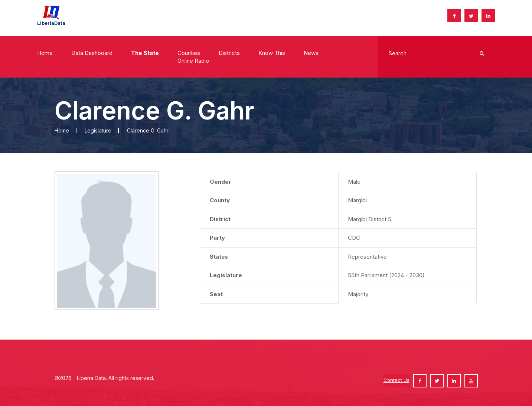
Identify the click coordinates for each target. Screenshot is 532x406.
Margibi (357, 200)
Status (219, 257)
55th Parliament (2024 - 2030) (386, 275)
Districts (229, 53)
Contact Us (396, 380)
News (311, 53)
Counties (189, 53)
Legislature (98, 130)
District (220, 219)
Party (217, 238)
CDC (354, 238)
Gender (221, 182)
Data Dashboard (92, 53)
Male (354, 182)
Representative (367, 257)
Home (45, 53)
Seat (216, 294)
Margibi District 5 (370, 219)
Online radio (193, 61)
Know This (272, 53)
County (220, 200)
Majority (358, 294)
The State (145, 53)
